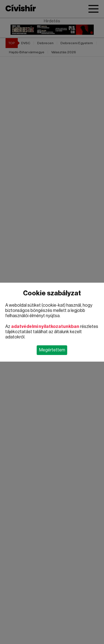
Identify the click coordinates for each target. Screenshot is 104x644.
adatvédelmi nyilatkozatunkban (45, 327)
